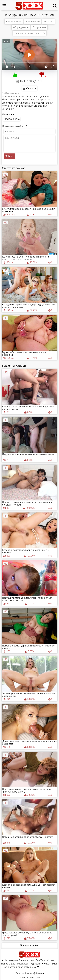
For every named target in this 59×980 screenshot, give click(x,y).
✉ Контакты (50, 964)
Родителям (36, 964)
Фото (50, 960)
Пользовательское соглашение (20, 967)
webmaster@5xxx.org (33, 973)
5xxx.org (36, 978)
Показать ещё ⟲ (30, 946)
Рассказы (22, 964)
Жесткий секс (12, 119)
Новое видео (8, 964)
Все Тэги (41, 960)
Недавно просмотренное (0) (30, 33)
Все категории (14, 22)
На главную (10, 960)
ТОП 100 (48, 22)
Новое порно (33, 22)
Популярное (39, 27)
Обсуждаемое (21, 27)
